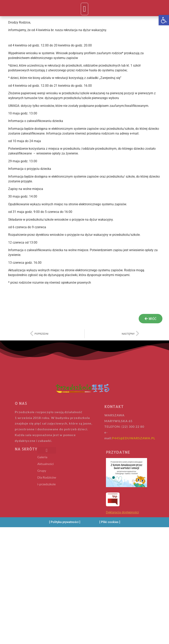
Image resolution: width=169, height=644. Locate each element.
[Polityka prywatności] (65, 522)
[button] (164, 20)
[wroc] (151, 319)
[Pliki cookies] (110, 522)
